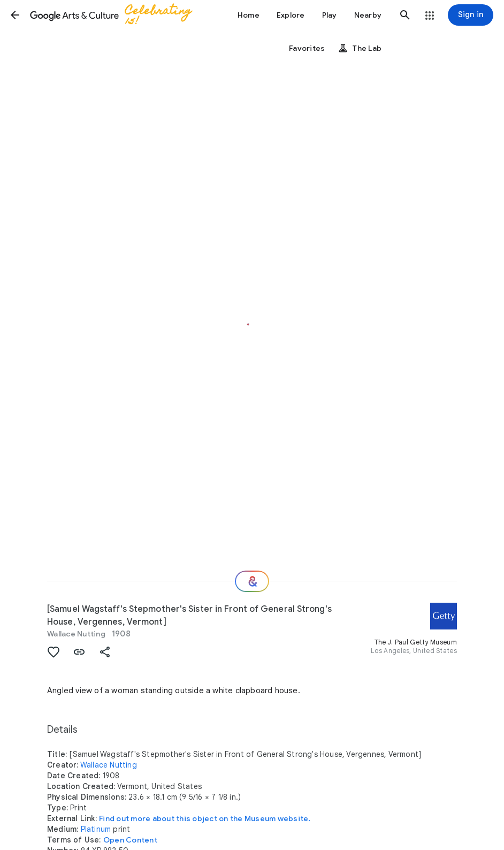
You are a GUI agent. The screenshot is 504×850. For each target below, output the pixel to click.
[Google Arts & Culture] (116, 15)
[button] (15, 15)
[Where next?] (252, 581)
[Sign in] (471, 15)
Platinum (96, 829)
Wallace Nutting (76, 634)
